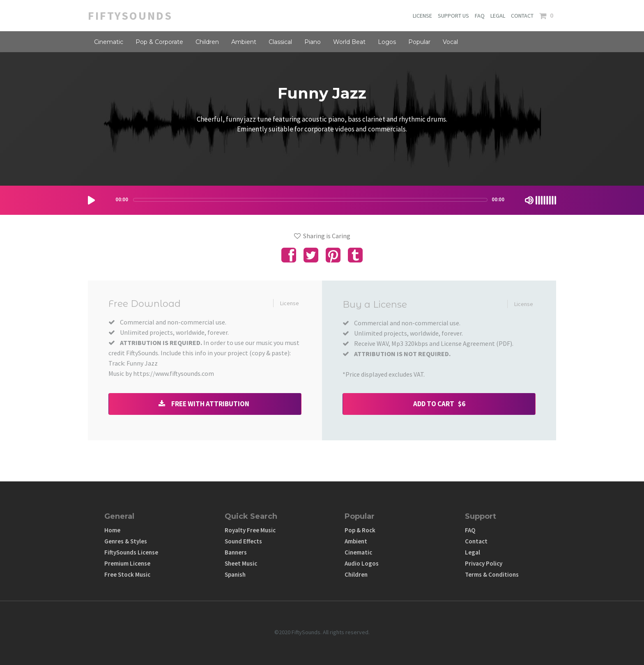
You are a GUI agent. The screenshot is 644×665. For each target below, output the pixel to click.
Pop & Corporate (159, 42)
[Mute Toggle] (529, 200)
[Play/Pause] (91, 200)
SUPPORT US (453, 16)
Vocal (450, 42)
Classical (280, 42)
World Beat (349, 42)
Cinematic (109, 42)
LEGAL (498, 16)
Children (207, 42)
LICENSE (422, 16)
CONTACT (522, 16)
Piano (313, 42)
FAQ (480, 16)
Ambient (244, 42)
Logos (387, 42)
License (290, 303)
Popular (419, 42)
